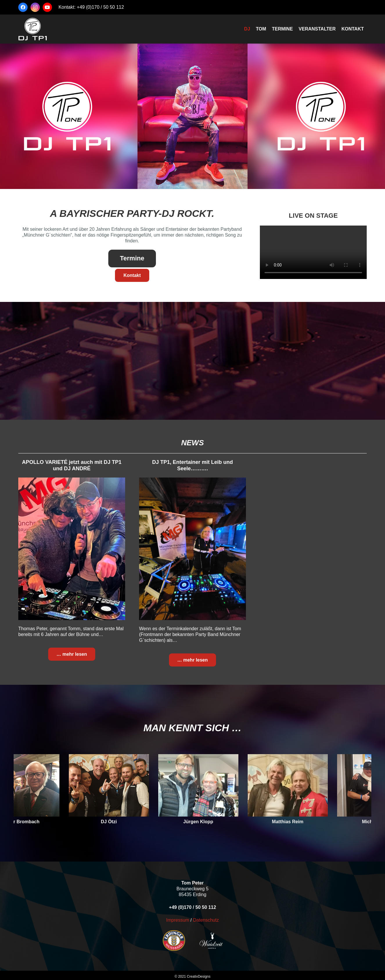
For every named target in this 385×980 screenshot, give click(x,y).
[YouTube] (47, 7)
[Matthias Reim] (295, 785)
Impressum (178, 920)
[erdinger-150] (162, 941)
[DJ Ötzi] (116, 785)
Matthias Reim (295, 822)
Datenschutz (206, 920)
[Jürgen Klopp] (205, 785)
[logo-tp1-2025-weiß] (33, 29)
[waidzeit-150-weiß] (223, 941)
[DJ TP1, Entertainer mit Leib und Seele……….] (193, 549)
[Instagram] (35, 7)
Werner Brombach (26, 822)
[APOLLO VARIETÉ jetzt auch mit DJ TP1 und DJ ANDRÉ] (72, 549)
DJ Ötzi (116, 822)
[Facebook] (23, 7)
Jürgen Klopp (205, 822)
